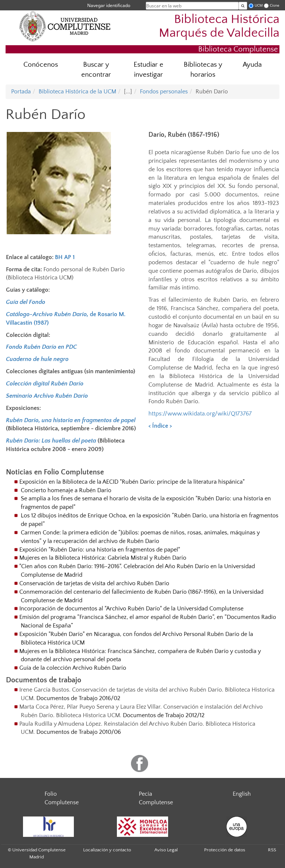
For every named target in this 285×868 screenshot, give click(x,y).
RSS (272, 850)
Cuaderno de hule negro (37, 359)
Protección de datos (225, 850)
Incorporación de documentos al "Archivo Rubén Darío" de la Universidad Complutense (131, 609)
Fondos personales (164, 92)
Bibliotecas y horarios (203, 70)
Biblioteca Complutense (238, 49)
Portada (21, 92)
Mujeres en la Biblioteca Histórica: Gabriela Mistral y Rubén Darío (103, 558)
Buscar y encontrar (96, 70)
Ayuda (252, 65)
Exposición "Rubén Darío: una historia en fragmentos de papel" (100, 550)
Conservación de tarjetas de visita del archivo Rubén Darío (94, 583)
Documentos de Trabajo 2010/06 (79, 732)
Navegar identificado (109, 5)
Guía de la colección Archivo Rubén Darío (73, 668)
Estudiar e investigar (148, 70)
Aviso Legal (166, 850)
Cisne (275, 5)
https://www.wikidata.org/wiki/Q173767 (200, 414)
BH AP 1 (65, 257)
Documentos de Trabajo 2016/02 (78, 698)
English (242, 794)
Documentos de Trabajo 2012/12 (164, 715)
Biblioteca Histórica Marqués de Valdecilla (219, 26)
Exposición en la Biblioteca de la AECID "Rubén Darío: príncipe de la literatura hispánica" (132, 482)
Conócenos (41, 65)
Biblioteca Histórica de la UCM (77, 92)
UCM (259, 5)
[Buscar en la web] (243, 6)
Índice (160, 426)
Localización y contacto (107, 850)
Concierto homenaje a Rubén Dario (66, 490)
